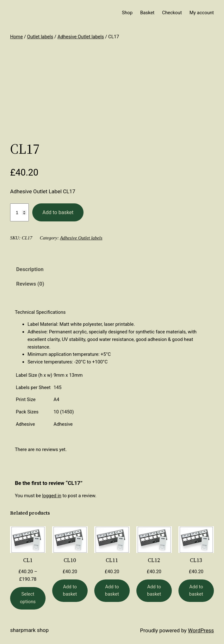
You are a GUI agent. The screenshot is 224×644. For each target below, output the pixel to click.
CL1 (28, 560)
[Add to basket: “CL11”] (112, 591)
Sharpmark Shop (29, 630)
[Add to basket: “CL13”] (196, 591)
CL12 (154, 560)
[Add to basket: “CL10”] (70, 591)
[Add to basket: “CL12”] (154, 591)
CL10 (70, 560)
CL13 (196, 560)
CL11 (112, 560)
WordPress (201, 630)
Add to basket (58, 212)
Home (16, 37)
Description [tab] (30, 269)
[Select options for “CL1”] (28, 598)
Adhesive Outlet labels (81, 37)
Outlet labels (40, 37)
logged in (52, 496)
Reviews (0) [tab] (30, 284)
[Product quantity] (19, 213)
